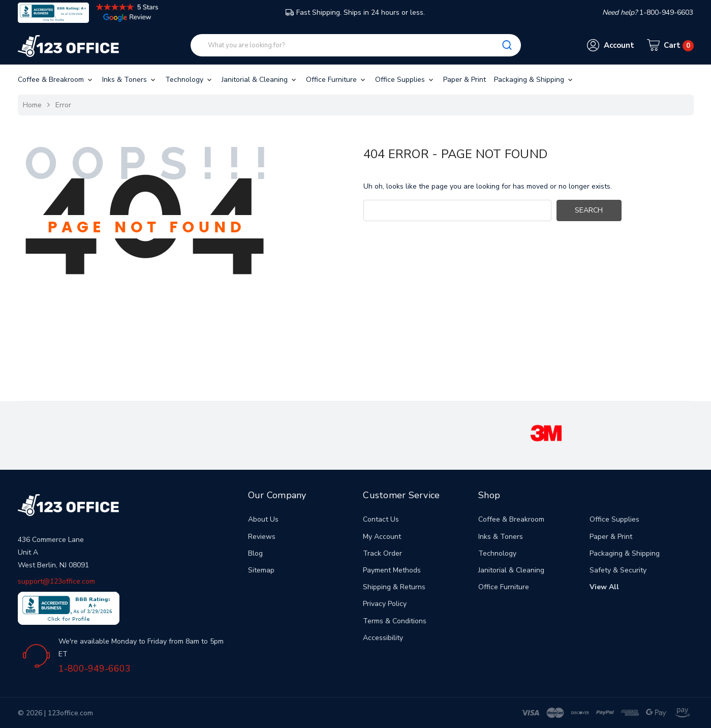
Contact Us (381, 519)
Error (63, 105)
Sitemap (261, 570)
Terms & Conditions (395, 621)
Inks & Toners (130, 80)
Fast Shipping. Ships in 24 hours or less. (355, 12)
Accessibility (383, 638)
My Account (382, 537)
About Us (263, 519)
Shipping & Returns (394, 587)
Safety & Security (618, 570)
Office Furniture (336, 80)
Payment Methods (392, 570)
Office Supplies (405, 80)
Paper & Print (465, 80)
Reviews (262, 537)
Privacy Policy (385, 604)
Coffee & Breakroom (56, 80)
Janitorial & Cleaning (260, 80)
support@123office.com (56, 581)
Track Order (382, 553)
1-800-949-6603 (95, 669)
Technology (189, 80)
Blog (255, 553)
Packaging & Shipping (534, 80)
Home (32, 105)
